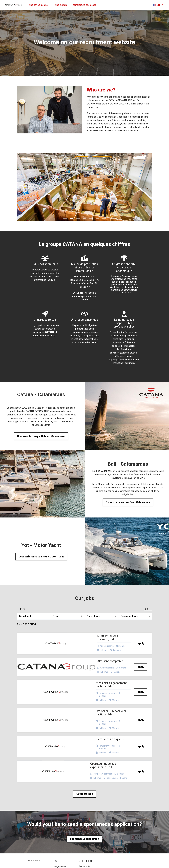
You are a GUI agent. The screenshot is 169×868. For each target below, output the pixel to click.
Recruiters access (87, 830)
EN (158, 5)
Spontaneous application (84, 792)
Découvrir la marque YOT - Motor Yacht (41, 557)
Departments (34, 616)
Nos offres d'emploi (39, 5)
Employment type (135, 616)
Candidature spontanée (85, 5)
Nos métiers (61, 5)
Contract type (101, 616)
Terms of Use (85, 819)
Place (68, 616)
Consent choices (87, 833)
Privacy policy (85, 823)
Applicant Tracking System (84, 859)
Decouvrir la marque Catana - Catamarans (41, 436)
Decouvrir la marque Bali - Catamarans (128, 502)
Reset (148, 609)
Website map (85, 826)
